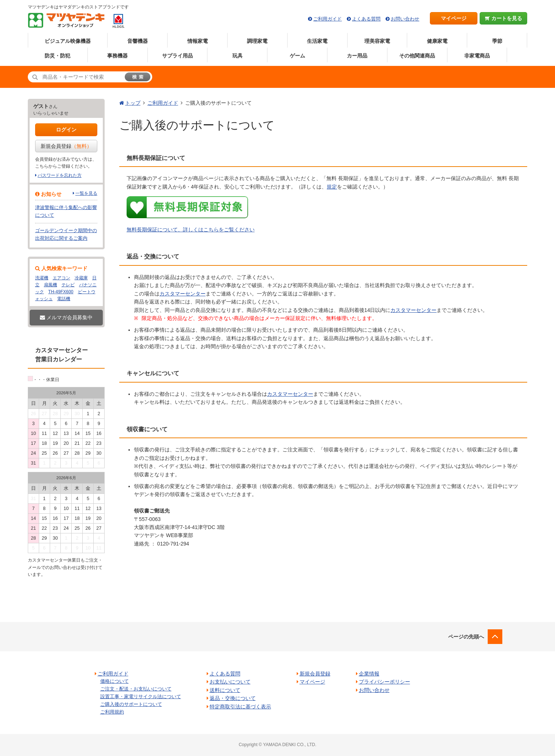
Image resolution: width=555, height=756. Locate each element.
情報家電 (198, 41)
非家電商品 (477, 56)
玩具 (237, 56)
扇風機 (50, 285)
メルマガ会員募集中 (66, 317)
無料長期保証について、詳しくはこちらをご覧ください (191, 230)
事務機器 (117, 56)
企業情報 (369, 674)
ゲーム (297, 56)
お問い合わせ (405, 19)
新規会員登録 (66, 146)
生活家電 (317, 41)
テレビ (68, 285)
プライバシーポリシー (385, 682)
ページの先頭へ (466, 637)
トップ (133, 103)
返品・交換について (233, 698)
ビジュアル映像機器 (68, 41)
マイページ (454, 18)
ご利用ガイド (327, 19)
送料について (225, 690)
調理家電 (257, 41)
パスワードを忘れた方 (60, 175)
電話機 (64, 299)
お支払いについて (230, 682)
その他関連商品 (417, 56)
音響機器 (138, 41)
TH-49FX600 (61, 292)
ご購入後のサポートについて (131, 704)
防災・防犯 (57, 56)
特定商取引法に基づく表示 (240, 707)
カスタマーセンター (183, 294)
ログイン (66, 130)
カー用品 (357, 56)
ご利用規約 (112, 712)
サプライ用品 (177, 56)
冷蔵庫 (81, 278)
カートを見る (504, 18)
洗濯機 (42, 278)
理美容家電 (377, 41)
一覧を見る (86, 193)
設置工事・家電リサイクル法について (141, 697)
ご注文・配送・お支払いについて (136, 689)
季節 (497, 41)
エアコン (61, 278)
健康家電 (437, 41)
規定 (332, 187)
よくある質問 (366, 19)
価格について (115, 681)
